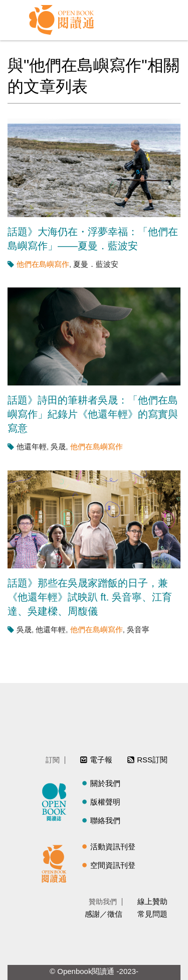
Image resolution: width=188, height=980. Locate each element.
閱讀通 (57, 862)
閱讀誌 (57, 801)
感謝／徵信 (104, 914)
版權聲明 (105, 802)
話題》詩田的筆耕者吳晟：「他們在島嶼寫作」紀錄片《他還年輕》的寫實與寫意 (93, 414)
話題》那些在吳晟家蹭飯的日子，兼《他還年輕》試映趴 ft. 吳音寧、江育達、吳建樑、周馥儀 (90, 597)
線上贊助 (152, 901)
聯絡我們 (105, 820)
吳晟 (58, 447)
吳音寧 (138, 629)
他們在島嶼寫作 (43, 264)
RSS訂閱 (152, 760)
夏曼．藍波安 (96, 264)
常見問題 (152, 914)
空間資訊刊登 (113, 865)
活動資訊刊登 (113, 847)
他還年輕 (32, 447)
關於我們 (105, 783)
